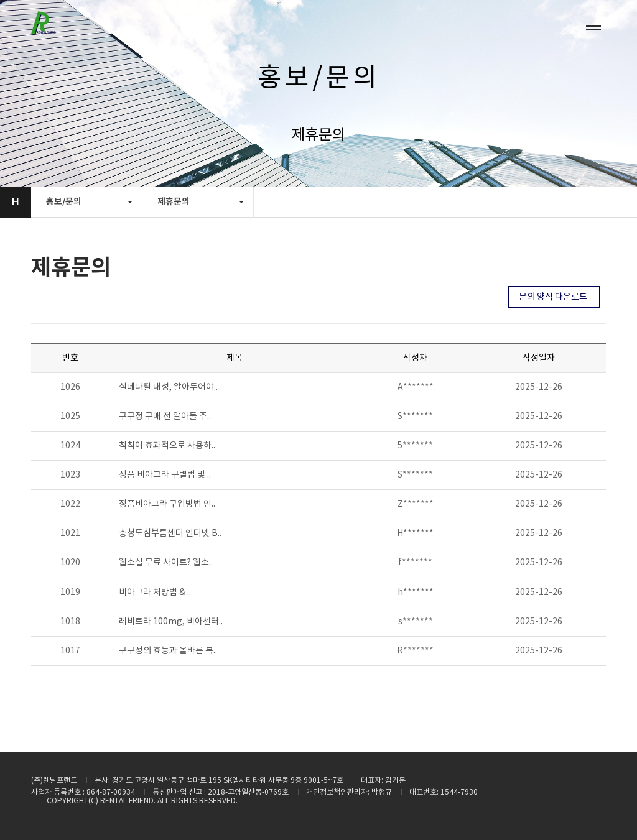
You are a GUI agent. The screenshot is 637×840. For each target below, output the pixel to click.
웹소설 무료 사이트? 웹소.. (166, 563)
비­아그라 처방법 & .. (155, 593)
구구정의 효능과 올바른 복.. (168, 651)
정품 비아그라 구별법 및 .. (165, 475)
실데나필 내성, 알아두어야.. (168, 387)
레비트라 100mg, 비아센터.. (171, 622)
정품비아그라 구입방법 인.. (167, 504)
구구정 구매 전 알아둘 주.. (165, 417)
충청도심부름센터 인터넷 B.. (170, 533)
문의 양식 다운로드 (554, 297)
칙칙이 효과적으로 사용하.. (167, 446)
